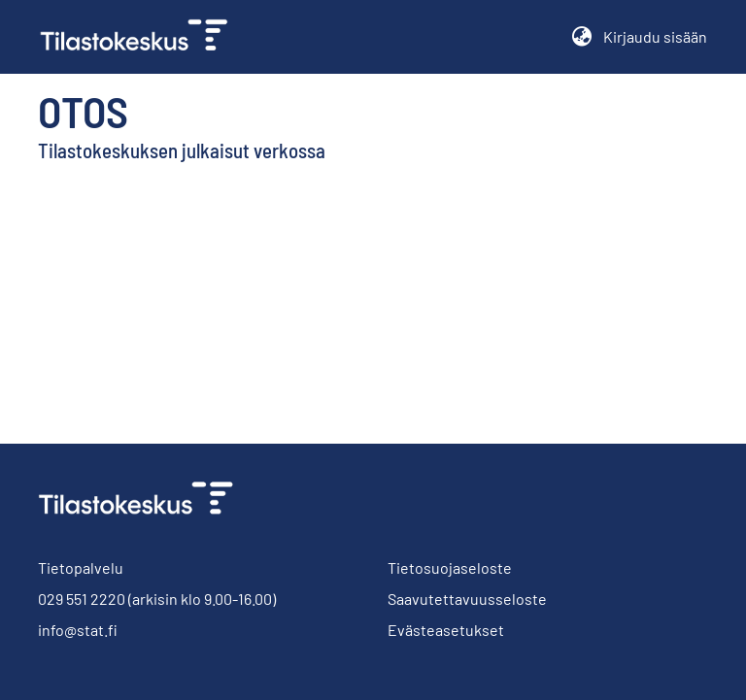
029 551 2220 (82, 599)
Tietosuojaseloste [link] (450, 567)
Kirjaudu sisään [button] (655, 36)
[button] (581, 37)
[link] (142, 37)
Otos (83, 111)
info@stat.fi (78, 630)
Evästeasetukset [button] (446, 630)
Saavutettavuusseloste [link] (467, 599)
